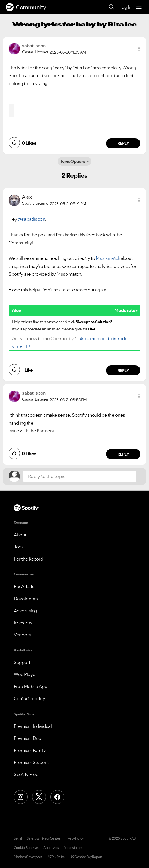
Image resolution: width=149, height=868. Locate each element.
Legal (18, 838)
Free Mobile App (31, 686)
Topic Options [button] (73, 161)
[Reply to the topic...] (80, 476)
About (20, 535)
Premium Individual (33, 726)
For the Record (28, 559)
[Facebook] (57, 797)
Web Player (25, 674)
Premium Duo (28, 738)
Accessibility (73, 848)
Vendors (22, 635)
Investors (23, 623)
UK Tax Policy (56, 857)
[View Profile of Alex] (27, 197)
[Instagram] (21, 797)
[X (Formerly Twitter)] (39, 797)
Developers (26, 599)
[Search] (112, 7)
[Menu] (139, 7)
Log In (125, 7)
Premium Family (30, 750)
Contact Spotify (30, 698)
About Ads (51, 848)
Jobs (19, 547)
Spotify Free (26, 774)
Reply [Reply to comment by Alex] (123, 371)
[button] (139, 49)
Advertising (25, 611)
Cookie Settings (26, 848)
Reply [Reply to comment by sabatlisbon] (123, 143)
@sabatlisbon (31, 219)
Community (26, 7)
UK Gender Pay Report (86, 857)
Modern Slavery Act (28, 857)
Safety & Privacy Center (43, 838)
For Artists (24, 586)
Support (22, 662)
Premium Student (31, 762)
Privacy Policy (74, 838)
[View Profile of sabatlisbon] (34, 46)
